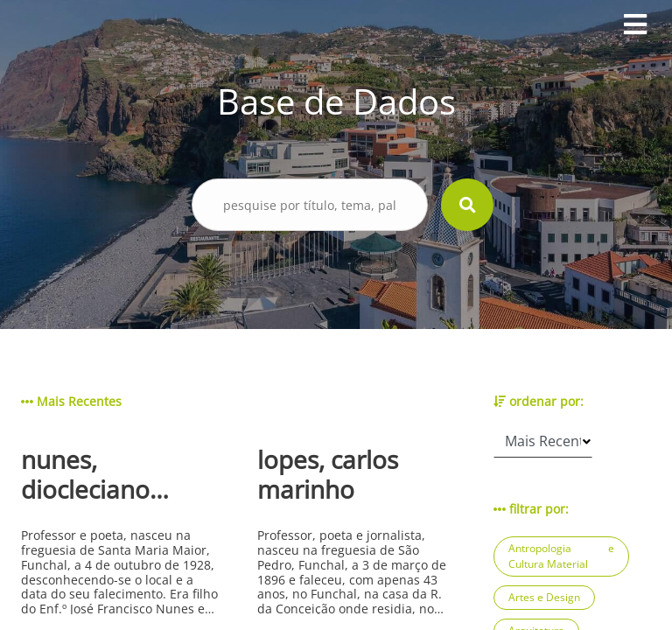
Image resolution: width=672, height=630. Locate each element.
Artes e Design (544, 597)
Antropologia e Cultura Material (561, 556)
